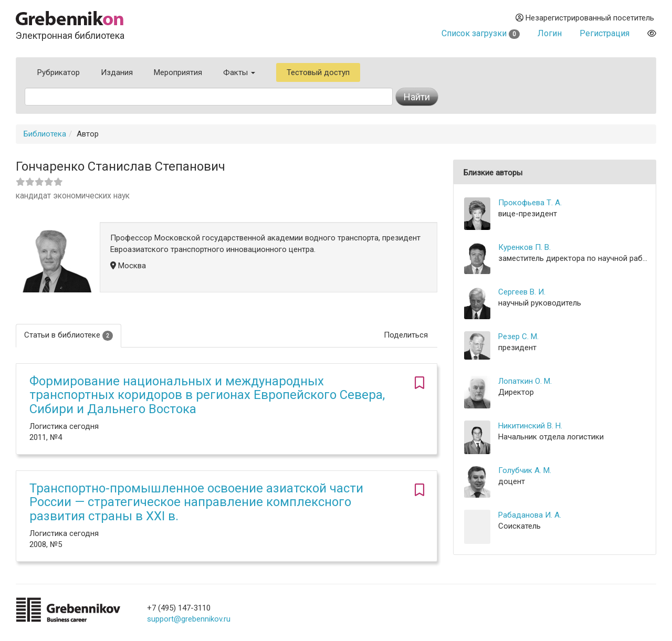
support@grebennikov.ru (189, 619)
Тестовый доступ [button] (318, 72)
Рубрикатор (59, 72)
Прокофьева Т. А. (530, 203)
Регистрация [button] (605, 33)
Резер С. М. (518, 337)
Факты (239, 72)
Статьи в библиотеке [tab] (69, 335)
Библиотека (45, 134)
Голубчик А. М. (525, 470)
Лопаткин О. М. (525, 381)
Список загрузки (481, 33)
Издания (117, 72)
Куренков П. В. (524, 247)
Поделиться (406, 335)
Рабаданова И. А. (530, 515)
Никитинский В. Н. (530, 426)
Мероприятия (178, 72)
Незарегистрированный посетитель (585, 18)
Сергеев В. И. (522, 292)
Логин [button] (550, 33)
